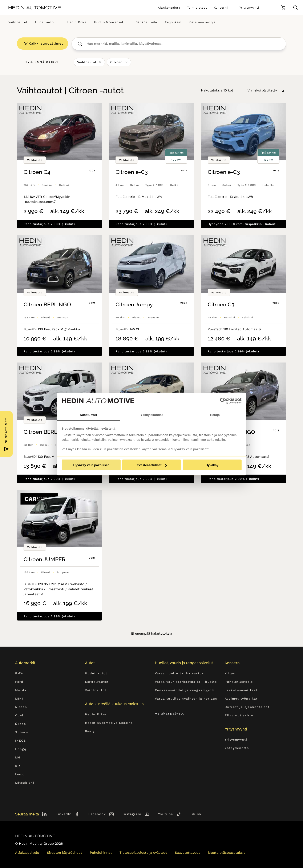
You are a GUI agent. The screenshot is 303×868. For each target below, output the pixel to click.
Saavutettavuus (187, 853)
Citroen (116, 62)
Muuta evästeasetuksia (227, 853)
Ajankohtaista (169, 8)
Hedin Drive (77, 22)
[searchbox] (183, 44)
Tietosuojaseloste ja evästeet (143, 853)
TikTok (196, 814)
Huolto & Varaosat (109, 22)
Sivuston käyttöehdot (64, 853)
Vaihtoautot (18, 22)
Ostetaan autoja (203, 22)
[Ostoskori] (283, 8)
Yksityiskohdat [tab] (151, 415)
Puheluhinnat (101, 853)
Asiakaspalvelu (174, 713)
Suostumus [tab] (88, 415)
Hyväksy (212, 465)
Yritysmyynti (249, 8)
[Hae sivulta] (295, 8)
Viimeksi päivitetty (262, 90)
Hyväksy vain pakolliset (91, 465)
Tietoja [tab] (215, 415)
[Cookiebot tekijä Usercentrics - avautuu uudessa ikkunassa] (223, 401)
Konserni (221, 8)
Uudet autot (45, 22)
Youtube (165, 814)
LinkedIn (64, 814)
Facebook (97, 814)
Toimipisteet (197, 8)
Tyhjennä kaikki (42, 62)
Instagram (132, 814)
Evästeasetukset (152, 465)
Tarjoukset (173, 22)
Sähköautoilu (146, 22)
